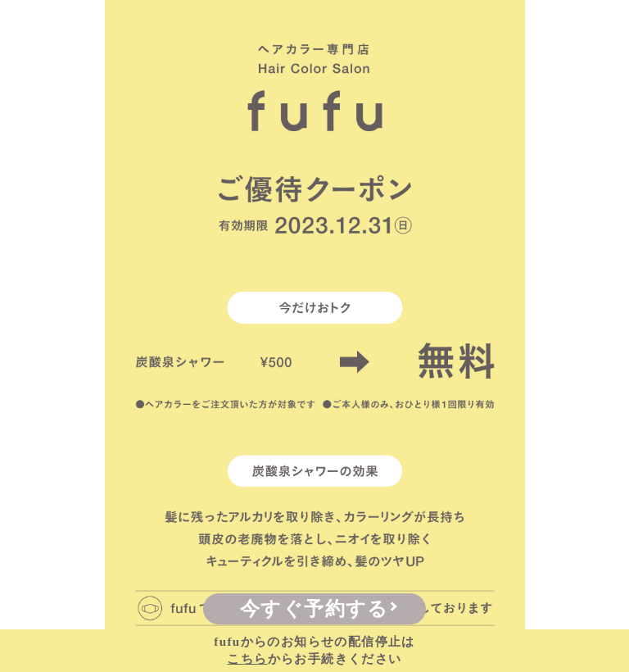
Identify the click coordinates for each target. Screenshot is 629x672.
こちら (247, 659)
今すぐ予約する (314, 609)
